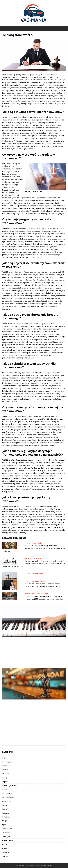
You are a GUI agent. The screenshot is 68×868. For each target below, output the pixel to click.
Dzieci (5, 766)
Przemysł (6, 813)
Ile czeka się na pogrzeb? (35, 581)
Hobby (5, 778)
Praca (4, 805)
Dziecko (5, 770)
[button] (65, 28)
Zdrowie (5, 856)
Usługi (5, 848)
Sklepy (5, 821)
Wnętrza (5, 852)
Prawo (5, 809)
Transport (6, 833)
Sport (4, 825)
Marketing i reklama (10, 785)
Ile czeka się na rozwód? (34, 574)
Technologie (7, 829)
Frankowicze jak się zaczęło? (36, 594)
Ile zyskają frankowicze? (34, 543)
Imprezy (5, 782)
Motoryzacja (7, 793)
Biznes (5, 758)
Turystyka (6, 836)
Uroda (5, 844)
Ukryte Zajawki (8, 840)
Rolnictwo (6, 817)
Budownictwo (8, 762)
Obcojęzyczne (8, 801)
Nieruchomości (8, 797)
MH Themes (48, 866)
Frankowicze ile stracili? (34, 558)
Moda (5, 789)
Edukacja (6, 774)
